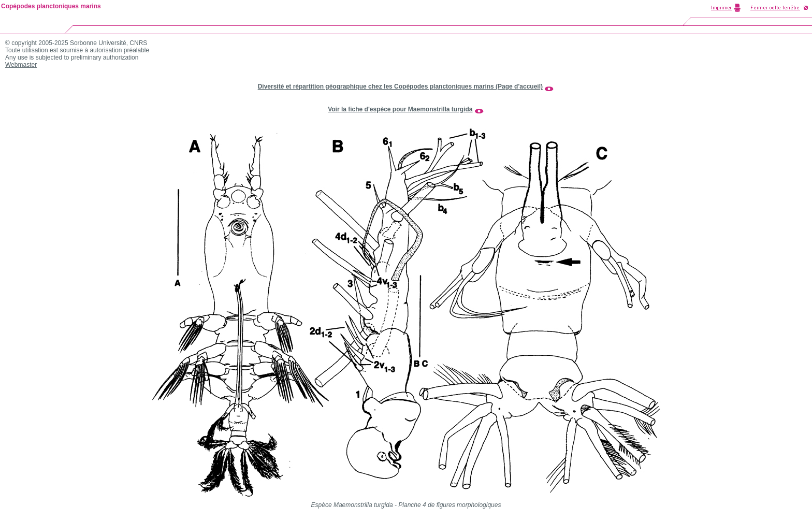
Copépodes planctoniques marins (51, 6)
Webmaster (21, 65)
